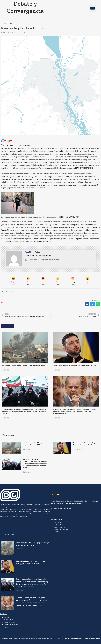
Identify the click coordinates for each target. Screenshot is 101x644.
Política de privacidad (62, 529)
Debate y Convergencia (25, 7)
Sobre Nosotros (60, 527)
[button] (93, 8)
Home (57, 532)
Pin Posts (58, 523)
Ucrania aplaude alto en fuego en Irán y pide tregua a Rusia (74, 366)
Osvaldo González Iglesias (38, 255)
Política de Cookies (61, 525)
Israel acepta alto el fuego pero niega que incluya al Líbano (23, 366)
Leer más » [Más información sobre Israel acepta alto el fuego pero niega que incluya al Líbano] (19, 549)
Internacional (7, 23)
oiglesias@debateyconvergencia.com (42, 260)
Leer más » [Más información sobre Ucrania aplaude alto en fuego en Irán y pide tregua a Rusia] (19, 567)
